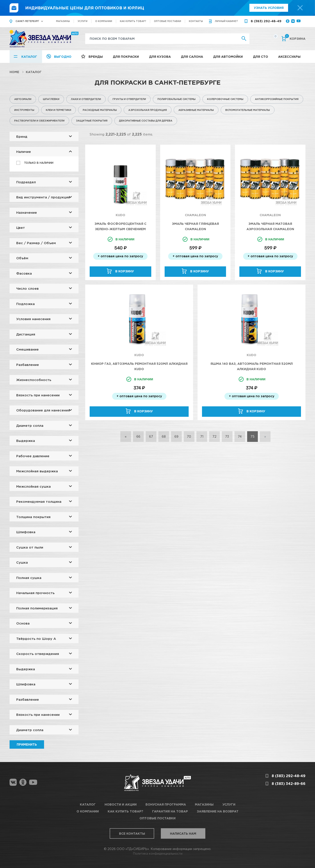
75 (252, 436)
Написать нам (183, 833)
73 (227, 436)
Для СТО (260, 57)
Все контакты (132, 833)
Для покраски (126, 57)
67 (151, 436)
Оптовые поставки (168, 21)
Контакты (196, 21)
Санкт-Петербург (27, 21)
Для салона (192, 57)
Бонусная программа (166, 804)
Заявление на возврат (218, 811)
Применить (27, 744)
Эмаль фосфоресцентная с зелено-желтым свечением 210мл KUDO (120, 229)
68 (164, 436)
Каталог (29, 57)
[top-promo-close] (300, 8)
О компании (104, 21)
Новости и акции (121, 804)
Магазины (63, 21)
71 (202, 436)
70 (189, 436)
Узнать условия (269, 8)
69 (176, 436)
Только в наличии (39, 163)
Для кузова (160, 57)
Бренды (96, 57)
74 (240, 436)
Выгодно (63, 57)
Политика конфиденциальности (158, 853)
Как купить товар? (133, 21)
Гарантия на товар (170, 811)
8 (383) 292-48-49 (266, 21)
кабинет (226, 21)
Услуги (83, 21)
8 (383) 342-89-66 (289, 784)
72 (214, 436)
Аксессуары (289, 57)
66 (138, 436)
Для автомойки (228, 57)
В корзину (125, 271)
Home (14, 72)
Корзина (295, 38)
